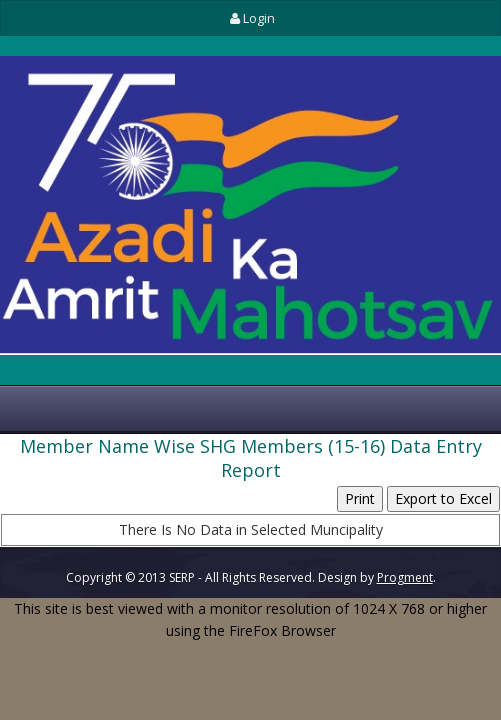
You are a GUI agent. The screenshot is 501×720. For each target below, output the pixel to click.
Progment (405, 577)
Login (250, 18)
